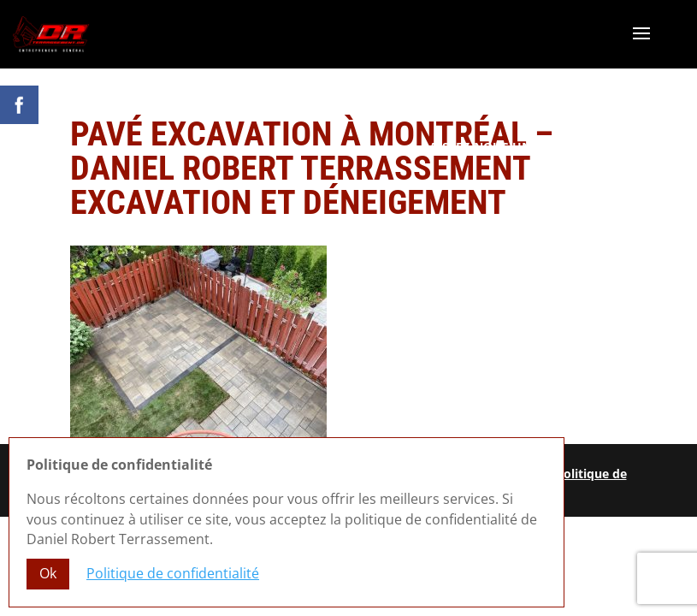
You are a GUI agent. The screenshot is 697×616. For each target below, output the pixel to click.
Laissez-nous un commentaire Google (550, 147)
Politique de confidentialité (173, 573)
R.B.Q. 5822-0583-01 (620, 164)
